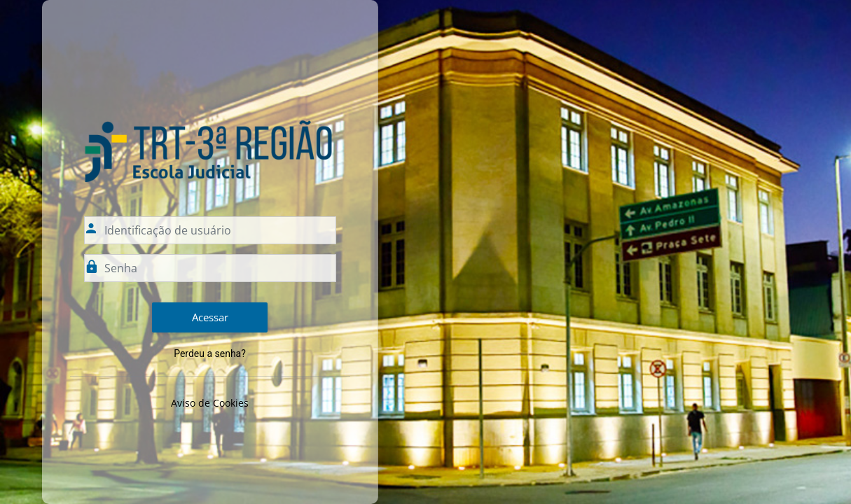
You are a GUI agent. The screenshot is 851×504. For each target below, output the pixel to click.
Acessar (210, 317)
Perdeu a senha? (210, 353)
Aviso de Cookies (210, 403)
